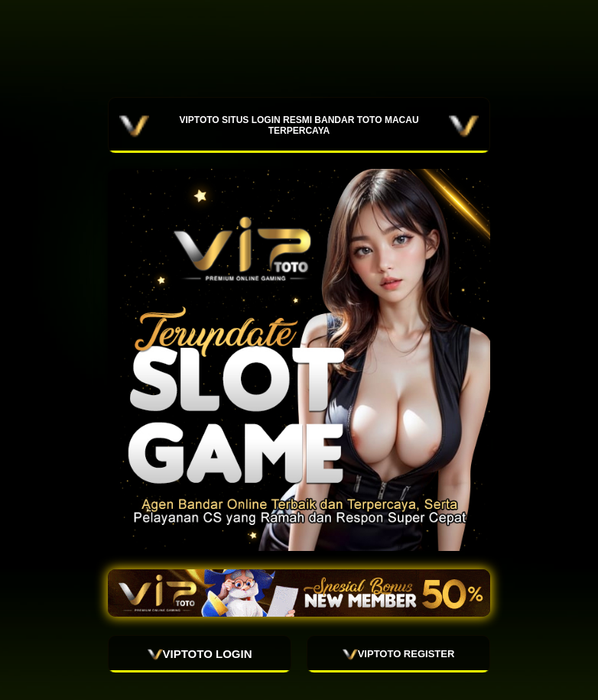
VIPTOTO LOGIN (200, 654)
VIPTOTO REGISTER (399, 654)
